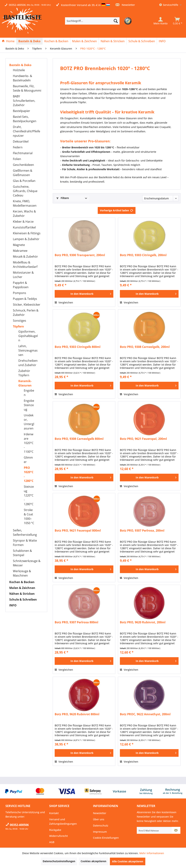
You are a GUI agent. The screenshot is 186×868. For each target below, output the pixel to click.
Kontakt (54, 813)
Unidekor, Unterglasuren (29, 422)
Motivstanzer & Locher (23, 275)
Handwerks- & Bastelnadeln (23, 78)
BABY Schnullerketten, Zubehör (24, 101)
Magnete (19, 245)
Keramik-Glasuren (25, 383)
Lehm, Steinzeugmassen (28, 350)
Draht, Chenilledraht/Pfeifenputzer (27, 131)
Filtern (63, 198)
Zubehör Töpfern (24, 373)
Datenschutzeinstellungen (59, 861)
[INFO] (162, 41)
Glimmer (28, 460)
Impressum (100, 832)
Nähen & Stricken (22, 594)
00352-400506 (17, 5)
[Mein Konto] (160, 21)
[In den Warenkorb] (84, 294)
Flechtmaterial (23, 153)
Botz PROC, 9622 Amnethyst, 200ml (145, 714)
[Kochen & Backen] (56, 41)
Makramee (20, 251)
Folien (17, 159)
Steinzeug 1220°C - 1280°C (29, 495)
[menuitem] (98, 21)
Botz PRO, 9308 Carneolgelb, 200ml (145, 347)
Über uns (99, 819)
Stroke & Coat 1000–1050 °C (29, 516)
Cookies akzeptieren (93, 861)
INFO (13, 605)
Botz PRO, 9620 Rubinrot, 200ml (143, 622)
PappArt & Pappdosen (21, 285)
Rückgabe (55, 830)
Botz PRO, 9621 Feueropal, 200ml (143, 439)
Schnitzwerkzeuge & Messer (27, 563)
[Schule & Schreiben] (142, 41)
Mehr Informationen (152, 853)
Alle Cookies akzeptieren (128, 861)
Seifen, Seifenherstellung (25, 532)
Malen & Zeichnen (22, 588)
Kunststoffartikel (24, 227)
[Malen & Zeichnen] (84, 41)
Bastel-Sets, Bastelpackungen (25, 119)
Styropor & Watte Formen (25, 543)
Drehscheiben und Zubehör (28, 363)
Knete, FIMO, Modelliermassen (25, 203)
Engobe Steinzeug (29, 405)
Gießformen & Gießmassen (23, 173)
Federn (18, 147)
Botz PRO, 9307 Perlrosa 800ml (76, 622)
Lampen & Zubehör (26, 239)
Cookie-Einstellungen (106, 838)
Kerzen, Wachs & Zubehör (24, 214)
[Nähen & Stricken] (113, 41)
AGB (52, 842)
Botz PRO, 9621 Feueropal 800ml (78, 531)
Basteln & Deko (20, 65)
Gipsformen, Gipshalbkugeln (28, 336)
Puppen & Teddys (25, 299)
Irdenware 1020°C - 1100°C (29, 443)
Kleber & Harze (23, 222)
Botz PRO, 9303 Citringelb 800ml (78, 347)
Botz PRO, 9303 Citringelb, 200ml (143, 255)
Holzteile (19, 70)
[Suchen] (116, 21)
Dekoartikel (21, 141)
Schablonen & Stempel (22, 553)
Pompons (20, 293)
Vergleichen (64, 302)
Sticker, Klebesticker (27, 305)
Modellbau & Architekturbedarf (25, 265)
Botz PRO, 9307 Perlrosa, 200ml (142, 531)
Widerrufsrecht (58, 836)
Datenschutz (101, 825)
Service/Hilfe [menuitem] (169, 5)
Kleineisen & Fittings (27, 233)
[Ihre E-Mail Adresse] (154, 830)
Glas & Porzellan (24, 181)
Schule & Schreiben (23, 599)
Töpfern (18, 326)
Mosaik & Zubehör (25, 257)
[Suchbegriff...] (92, 21)
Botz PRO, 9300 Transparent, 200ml (80, 255)
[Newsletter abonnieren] (176, 830)
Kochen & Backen (22, 582)
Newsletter (125, 5)
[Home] (8, 41)
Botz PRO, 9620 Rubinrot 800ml (77, 714)
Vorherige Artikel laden (117, 210)
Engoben (29, 393)
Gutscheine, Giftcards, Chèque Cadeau (25, 191)
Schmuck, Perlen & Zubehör (26, 313)
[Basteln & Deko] (29, 41)
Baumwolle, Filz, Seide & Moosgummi (27, 88)
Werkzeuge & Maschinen (22, 573)
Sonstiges (20, 321)
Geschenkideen (23, 165)
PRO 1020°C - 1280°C (29, 474)
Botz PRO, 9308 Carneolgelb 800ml (79, 439)
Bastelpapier (22, 111)
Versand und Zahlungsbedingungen (63, 821)
